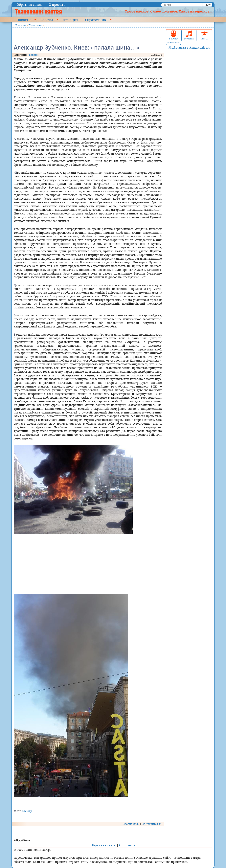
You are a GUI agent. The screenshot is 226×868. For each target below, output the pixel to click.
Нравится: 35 (131, 824)
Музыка (189, 35)
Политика (35, 25)
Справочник (96, 20)
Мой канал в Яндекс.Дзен (189, 47)
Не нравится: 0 (151, 824)
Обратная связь (29, 5)
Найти (207, 5)
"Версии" (34, 55)
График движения (173, 37)
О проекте (57, 5)
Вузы (204, 35)
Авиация (70, 20)
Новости (24, 20)
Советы (47, 20)
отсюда (27, 811)
